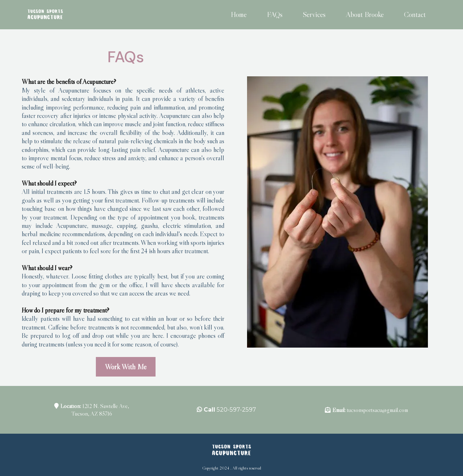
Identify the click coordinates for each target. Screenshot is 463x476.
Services (314, 14)
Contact (415, 14)
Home (239, 14)
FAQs (275, 14)
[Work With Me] (126, 367)
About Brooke (365, 14)
